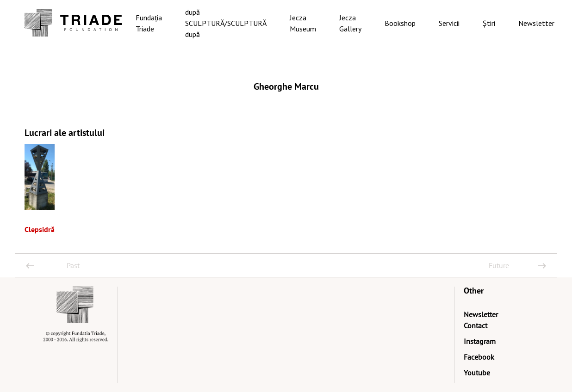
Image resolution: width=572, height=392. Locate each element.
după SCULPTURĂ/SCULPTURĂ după (226, 23)
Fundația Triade (149, 23)
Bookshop (400, 23)
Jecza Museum (303, 23)
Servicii (449, 23)
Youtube (477, 373)
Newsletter (536, 23)
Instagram (480, 341)
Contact (476, 325)
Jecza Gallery (350, 23)
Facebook (479, 357)
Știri (489, 23)
